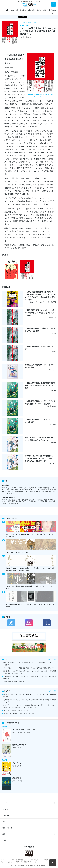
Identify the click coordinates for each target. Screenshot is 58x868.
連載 (4, 834)
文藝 (44, 10)
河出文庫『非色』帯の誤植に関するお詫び (16, 710)
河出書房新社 (15, 10)
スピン (54, 13)
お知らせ (5, 809)
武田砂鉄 (5, 485)
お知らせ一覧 (51, 691)
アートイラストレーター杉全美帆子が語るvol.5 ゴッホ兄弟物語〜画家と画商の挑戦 (29, 668)
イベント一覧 (51, 659)
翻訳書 (39, 10)
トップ (5, 803)
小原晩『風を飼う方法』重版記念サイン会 (16, 682)
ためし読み (6, 815)
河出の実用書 (32, 10)
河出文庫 (23, 10)
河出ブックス (52, 10)
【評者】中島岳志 (9, 497)
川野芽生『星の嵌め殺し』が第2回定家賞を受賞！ (19, 714)
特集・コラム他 (7, 828)
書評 (4, 822)
